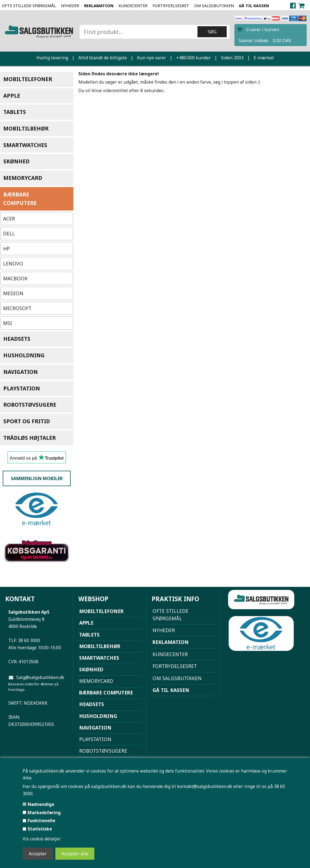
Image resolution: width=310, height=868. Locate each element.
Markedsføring (44, 813)
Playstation (22, 388)
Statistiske (40, 829)
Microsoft (17, 308)
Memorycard (23, 178)
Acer (9, 219)
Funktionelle (42, 821)
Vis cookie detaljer (42, 839)
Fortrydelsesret (171, 6)
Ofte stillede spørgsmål (29, 6)
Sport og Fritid (27, 421)
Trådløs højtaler (30, 438)
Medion (13, 293)
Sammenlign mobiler (37, 478)
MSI (8, 323)
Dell (9, 233)
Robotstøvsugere (30, 405)
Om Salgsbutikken (214, 6)
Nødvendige (41, 804)
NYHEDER (70, 6)
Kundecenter (133, 6)
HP (6, 249)
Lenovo (13, 263)
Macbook (15, 278)
